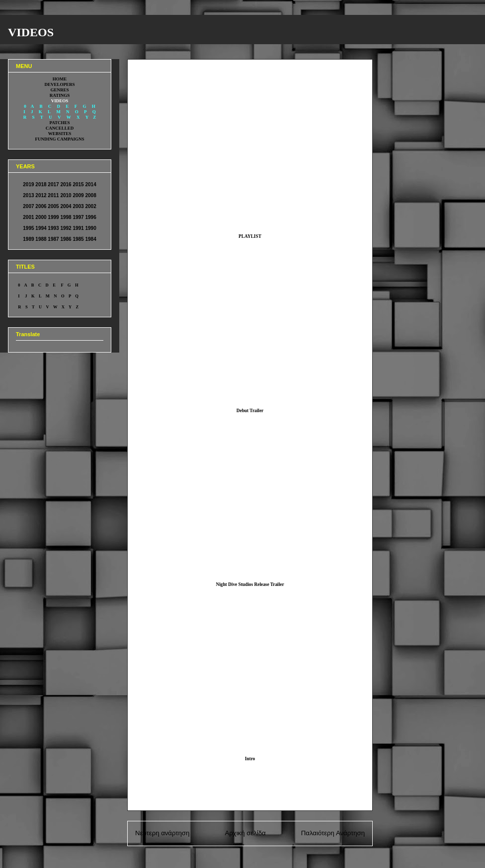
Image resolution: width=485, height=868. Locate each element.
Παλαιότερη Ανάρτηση (333, 833)
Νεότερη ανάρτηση (162, 833)
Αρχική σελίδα (245, 833)
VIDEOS (31, 32)
